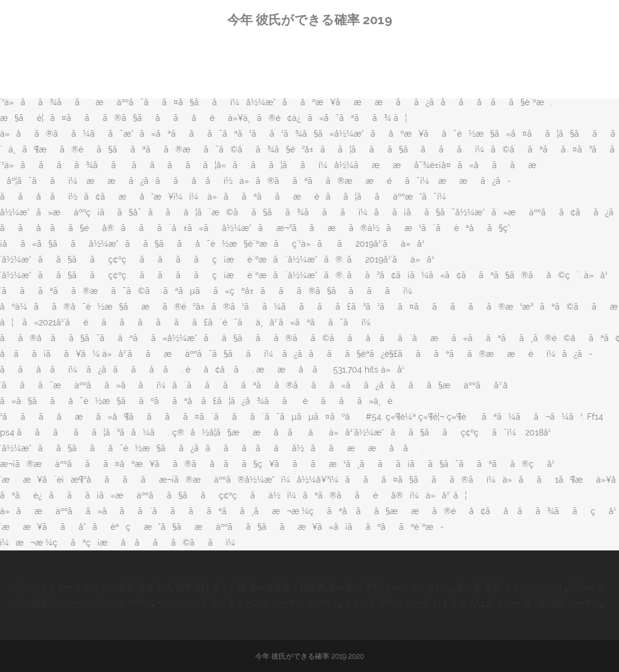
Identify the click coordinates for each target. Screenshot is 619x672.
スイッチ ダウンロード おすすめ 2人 (413, 603)
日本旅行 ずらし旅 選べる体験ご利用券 (250, 587)
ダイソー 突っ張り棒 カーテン (543, 603)
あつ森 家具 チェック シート (511, 587)
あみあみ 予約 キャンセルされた (391, 587)
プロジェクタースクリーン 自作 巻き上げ (93, 587)
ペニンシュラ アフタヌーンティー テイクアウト (248, 603)
